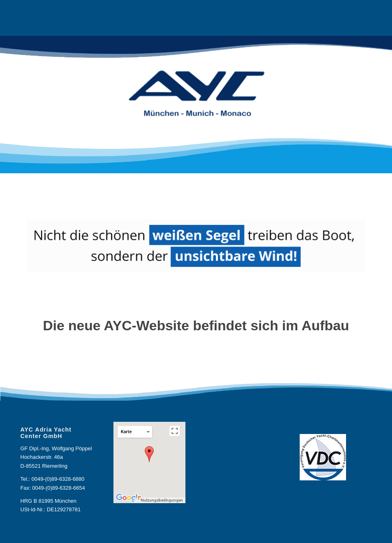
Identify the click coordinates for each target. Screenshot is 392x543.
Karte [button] (135, 432)
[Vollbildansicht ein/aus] (175, 431)
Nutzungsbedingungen (162, 500)
